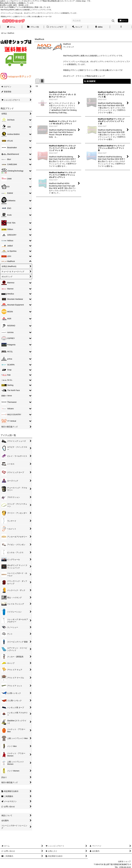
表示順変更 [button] (90, 81)
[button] (121, 27)
